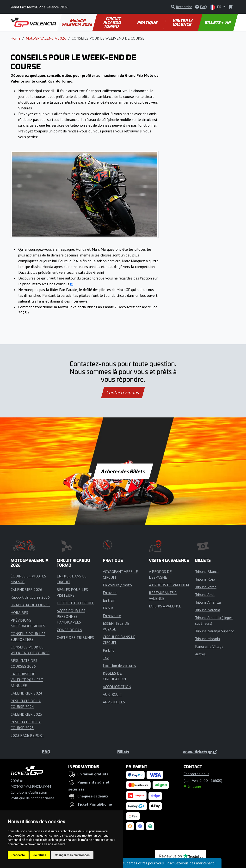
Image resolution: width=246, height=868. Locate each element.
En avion (110, 593)
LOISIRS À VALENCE (165, 606)
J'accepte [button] (18, 855)
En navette (112, 616)
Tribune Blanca (207, 571)
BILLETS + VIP (218, 22)
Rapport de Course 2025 (30, 597)
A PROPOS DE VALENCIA (169, 585)
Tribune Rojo (205, 579)
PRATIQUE (148, 22)
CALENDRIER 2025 (26, 714)
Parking (109, 650)
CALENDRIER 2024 (26, 693)
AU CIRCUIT (112, 694)
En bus (108, 608)
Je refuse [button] (40, 855)
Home (15, 38)
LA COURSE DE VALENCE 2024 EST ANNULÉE (27, 680)
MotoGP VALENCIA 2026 (77, 22)
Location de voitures (119, 666)
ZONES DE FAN (69, 630)
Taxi (106, 658)
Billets (123, 752)
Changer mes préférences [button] (72, 855)
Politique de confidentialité (32, 798)
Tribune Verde (206, 587)
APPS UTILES (114, 702)
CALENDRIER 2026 (26, 589)
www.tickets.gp (200, 752)
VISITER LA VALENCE (183, 22)
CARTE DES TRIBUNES (75, 637)
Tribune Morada (207, 639)
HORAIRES (19, 612)
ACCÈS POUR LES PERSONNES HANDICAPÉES (71, 616)
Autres (200, 654)
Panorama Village (209, 646)
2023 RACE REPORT (27, 735)
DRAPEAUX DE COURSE (30, 605)
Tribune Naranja (208, 610)
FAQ (46, 752)
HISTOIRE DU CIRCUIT (75, 603)
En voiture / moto (117, 585)
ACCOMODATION (117, 687)
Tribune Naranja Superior (215, 631)
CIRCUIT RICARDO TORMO (112, 22)
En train (109, 600)
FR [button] (216, 7)
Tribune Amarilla (208, 602)
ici (72, 284)
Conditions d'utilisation (29, 792)
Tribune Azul (205, 595)
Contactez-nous (123, 392)
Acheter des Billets (123, 471)
